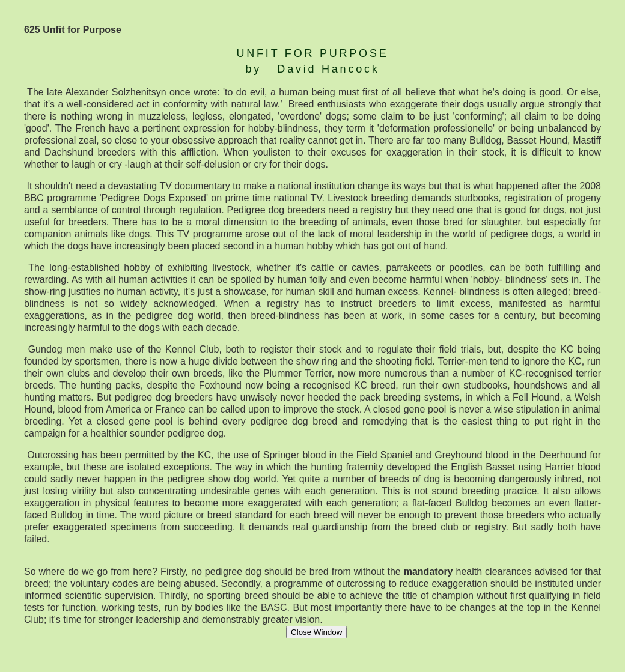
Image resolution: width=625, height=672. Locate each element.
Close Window (316, 632)
